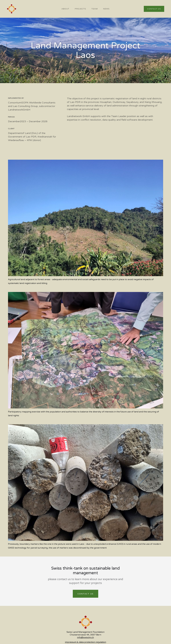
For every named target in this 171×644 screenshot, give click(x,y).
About (65, 9)
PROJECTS (80, 9)
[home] (12, 9)
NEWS (106, 9)
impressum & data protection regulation (86, 642)
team (95, 9)
